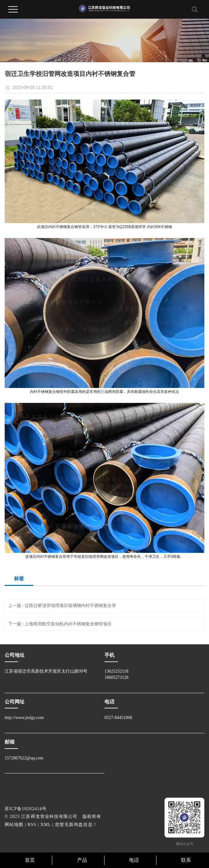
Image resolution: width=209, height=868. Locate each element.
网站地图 (14, 825)
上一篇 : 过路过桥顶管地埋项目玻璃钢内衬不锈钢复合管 (62, 606)
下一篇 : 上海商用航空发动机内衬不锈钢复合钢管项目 (60, 624)
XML (46, 825)
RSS (32, 825)
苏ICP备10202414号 (26, 809)
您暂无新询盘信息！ (76, 825)
